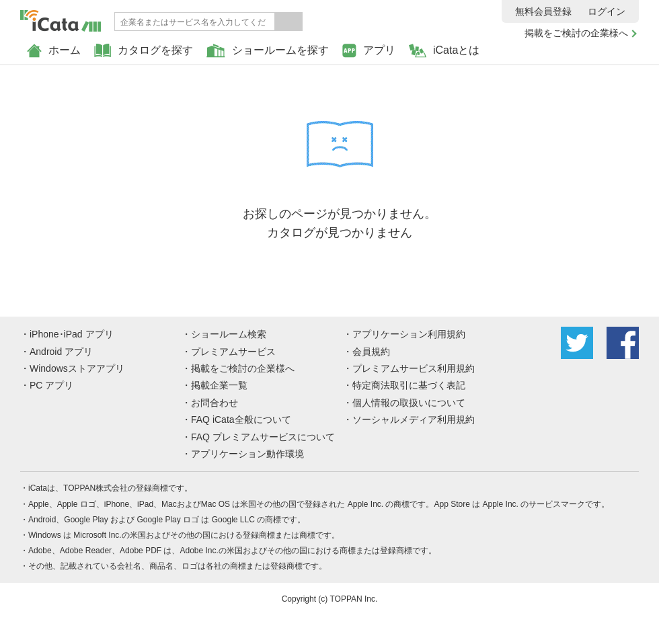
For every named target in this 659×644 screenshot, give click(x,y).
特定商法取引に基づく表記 (409, 385)
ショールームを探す (268, 51)
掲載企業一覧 (219, 385)
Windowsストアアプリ (77, 368)
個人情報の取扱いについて (409, 403)
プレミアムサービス (233, 352)
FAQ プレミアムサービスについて (263, 437)
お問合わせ (215, 403)
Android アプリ (61, 352)
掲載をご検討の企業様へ (576, 33)
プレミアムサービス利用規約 (414, 368)
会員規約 (371, 352)
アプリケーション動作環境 (247, 454)
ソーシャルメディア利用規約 (414, 419)
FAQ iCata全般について (241, 419)
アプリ (369, 51)
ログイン (607, 11)
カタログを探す (144, 51)
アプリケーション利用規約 (409, 334)
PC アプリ (51, 385)
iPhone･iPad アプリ (72, 334)
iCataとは (444, 51)
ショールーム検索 (229, 334)
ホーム (54, 51)
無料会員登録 (543, 11)
